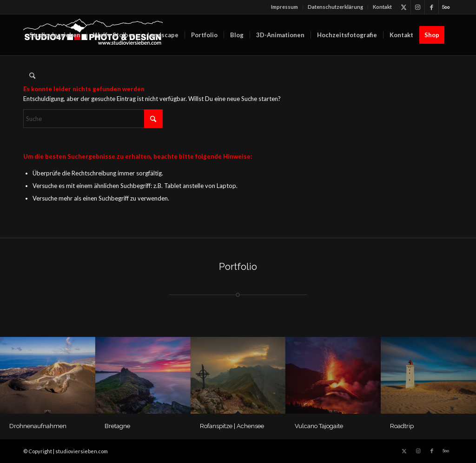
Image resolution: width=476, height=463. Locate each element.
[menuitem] (285, 7)
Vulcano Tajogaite (319, 426)
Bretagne (117, 426)
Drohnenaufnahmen (38, 426)
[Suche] (32, 76)
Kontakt (382, 7)
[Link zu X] (404, 7)
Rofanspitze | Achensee (232, 426)
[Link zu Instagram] (418, 7)
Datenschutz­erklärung (335, 7)
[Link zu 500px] (446, 7)
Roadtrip (402, 426)
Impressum (284, 7)
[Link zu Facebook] (432, 7)
